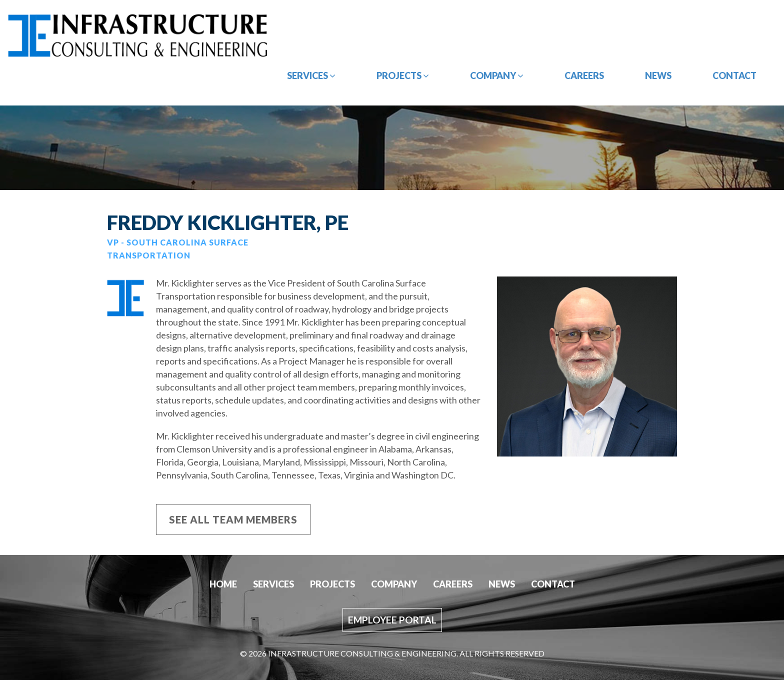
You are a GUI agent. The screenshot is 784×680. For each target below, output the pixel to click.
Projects (403, 75)
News (658, 75)
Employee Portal (392, 620)
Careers (584, 75)
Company (497, 75)
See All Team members (233, 519)
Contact (734, 75)
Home (223, 584)
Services (311, 75)
